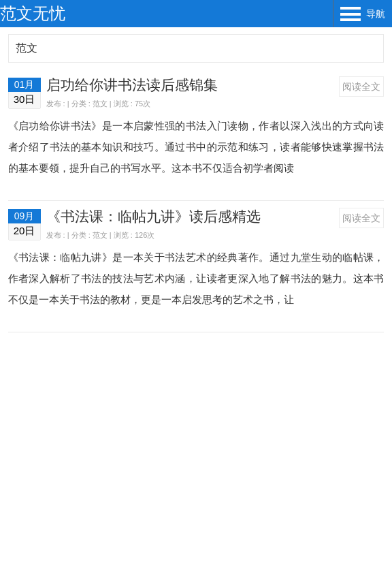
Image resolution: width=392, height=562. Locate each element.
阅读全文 (361, 87)
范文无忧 (33, 13)
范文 (27, 48)
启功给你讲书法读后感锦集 (132, 85)
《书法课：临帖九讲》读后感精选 (153, 216)
